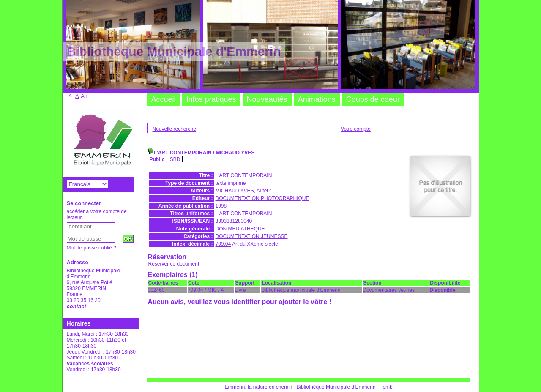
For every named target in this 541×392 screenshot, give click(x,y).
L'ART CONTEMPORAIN (244, 214)
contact (77, 306)
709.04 (223, 244)
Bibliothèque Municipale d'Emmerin (336, 387)
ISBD (175, 159)
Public (157, 159)
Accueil (164, 99)
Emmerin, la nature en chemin (258, 387)
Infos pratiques (211, 99)
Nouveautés (267, 99)
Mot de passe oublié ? (92, 248)
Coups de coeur (373, 99)
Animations (317, 99)
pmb (387, 387)
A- (71, 96)
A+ (84, 96)
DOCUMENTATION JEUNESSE (252, 236)
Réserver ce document (174, 264)
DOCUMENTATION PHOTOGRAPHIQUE (262, 198)
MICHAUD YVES (235, 153)
